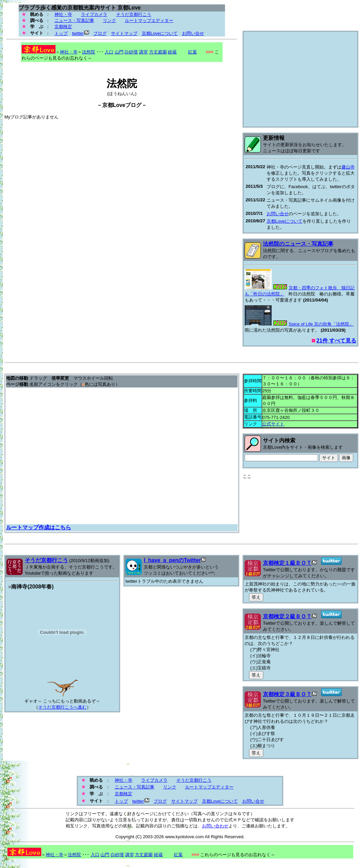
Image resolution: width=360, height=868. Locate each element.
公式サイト (273, 424)
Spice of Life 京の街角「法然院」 (321, 324)
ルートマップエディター (149, 20)
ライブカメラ (94, 14)
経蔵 (172, 52)
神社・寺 (63, 14)
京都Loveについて (160, 33)
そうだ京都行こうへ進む (62, 707)
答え (256, 597)
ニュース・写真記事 (74, 20)
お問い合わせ (215, 826)
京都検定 (63, 27)
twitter (78, 33)
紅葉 (187, 52)
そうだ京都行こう (134, 14)
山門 (119, 52)
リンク (109, 20)
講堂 (143, 52)
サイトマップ (124, 33)
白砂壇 (131, 52)
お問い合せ (193, 33)
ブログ (100, 33)
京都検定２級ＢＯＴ (287, 616)
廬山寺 (348, 167)
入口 (109, 52)
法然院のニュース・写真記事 (298, 244)
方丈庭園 (158, 52)
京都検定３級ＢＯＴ (287, 694)
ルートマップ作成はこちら (39, 527)
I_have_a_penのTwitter (172, 560)
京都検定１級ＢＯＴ (287, 563)
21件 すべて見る (336, 341)
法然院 (88, 52)
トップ (61, 33)
